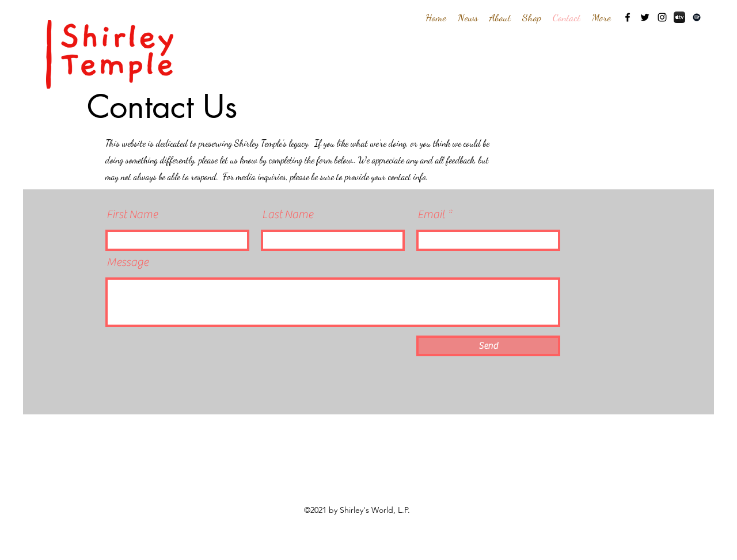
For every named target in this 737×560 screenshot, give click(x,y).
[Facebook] (628, 17)
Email (431, 215)
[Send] (488, 346)
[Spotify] (697, 17)
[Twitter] (645, 17)
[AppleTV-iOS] (679, 17)
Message (128, 262)
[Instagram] (662, 17)
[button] (500, 17)
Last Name (288, 215)
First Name (132, 215)
